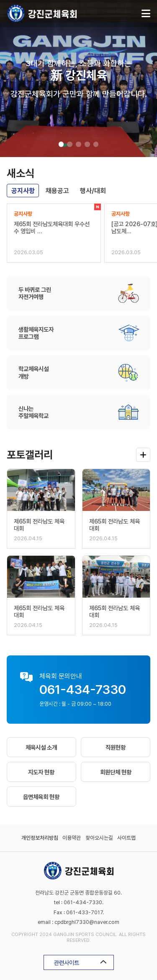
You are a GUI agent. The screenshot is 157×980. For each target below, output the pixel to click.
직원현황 (116, 747)
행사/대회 (93, 191)
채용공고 (57, 191)
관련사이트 (80, 963)
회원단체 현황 (116, 772)
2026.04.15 (28, 538)
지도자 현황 (41, 772)
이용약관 (72, 838)
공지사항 (23, 191)
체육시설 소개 (41, 747)
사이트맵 (126, 838)
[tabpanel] (78, 79)
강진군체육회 (42, 13)
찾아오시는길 (99, 838)
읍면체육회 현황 (41, 797)
